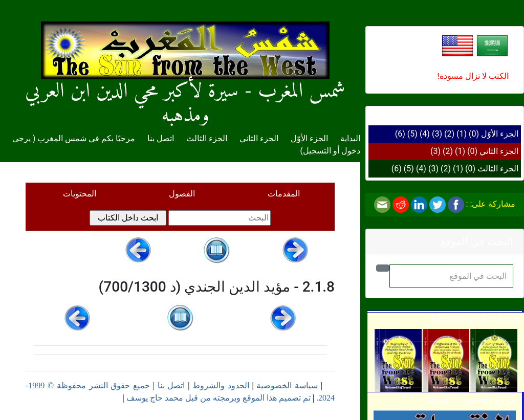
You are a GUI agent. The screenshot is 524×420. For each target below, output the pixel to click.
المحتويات (80, 194)
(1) (462, 134)
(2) (449, 134)
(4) (425, 134)
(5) (412, 134)
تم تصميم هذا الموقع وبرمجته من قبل (247, 398)
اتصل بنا (161, 138)
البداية (350, 138)
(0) (474, 134)
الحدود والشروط (221, 385)
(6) (400, 134)
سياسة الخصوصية (287, 385)
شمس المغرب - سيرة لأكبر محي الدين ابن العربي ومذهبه (185, 83)
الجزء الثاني (499, 151)
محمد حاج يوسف (155, 398)
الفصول (182, 194)
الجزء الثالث (498, 169)
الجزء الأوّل (500, 134)
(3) (437, 134)
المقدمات (284, 194)
